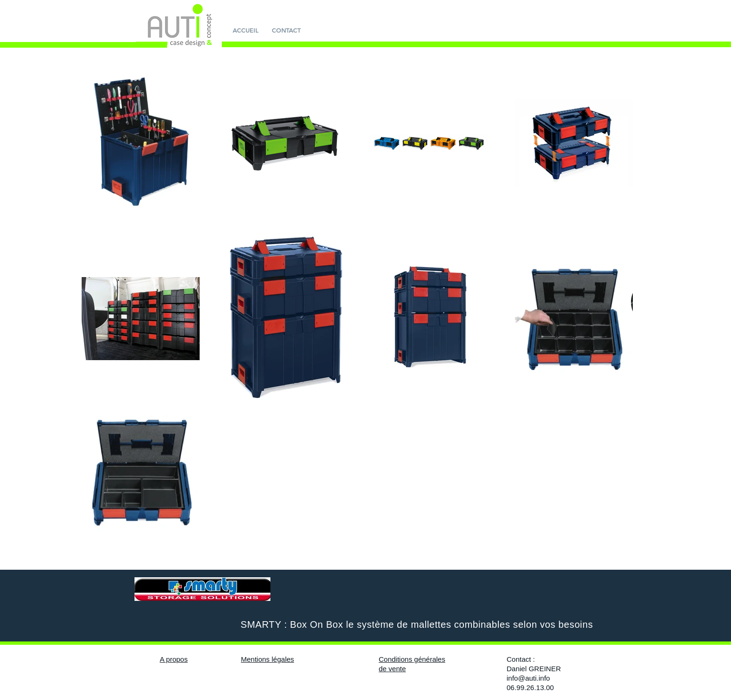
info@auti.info (529, 678)
